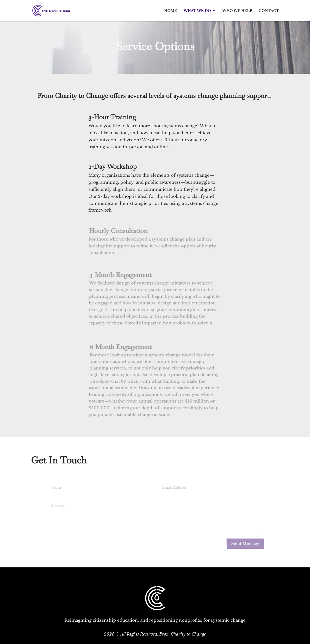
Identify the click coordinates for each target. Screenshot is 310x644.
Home (171, 11)
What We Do (197, 11)
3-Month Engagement (121, 278)
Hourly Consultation (119, 232)
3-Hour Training (112, 117)
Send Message (245, 544)
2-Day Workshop (113, 167)
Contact (269, 11)
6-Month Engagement (121, 352)
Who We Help (237, 11)
